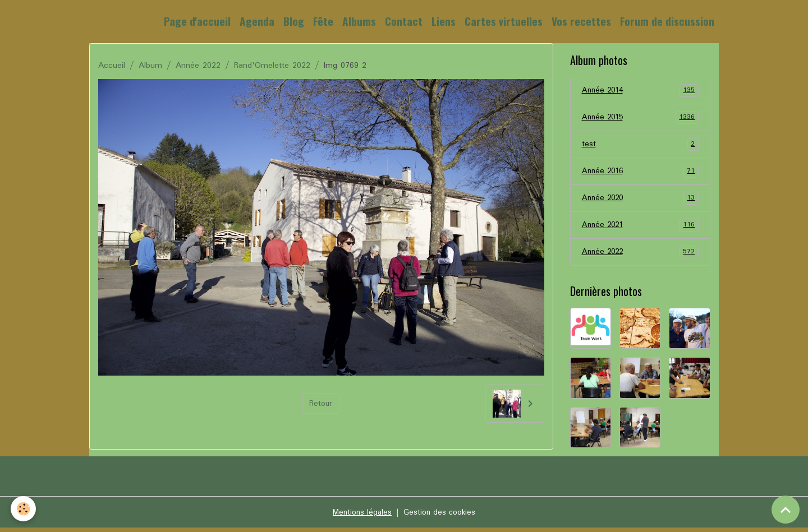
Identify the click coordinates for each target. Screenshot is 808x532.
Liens (444, 21)
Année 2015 (641, 118)
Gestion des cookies (441, 516)
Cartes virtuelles (504, 21)
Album (150, 66)
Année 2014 (641, 91)
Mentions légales (360, 516)
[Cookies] (24, 509)
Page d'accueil (197, 21)
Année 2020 (641, 201)
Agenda (257, 21)
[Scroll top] (786, 510)
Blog (294, 21)
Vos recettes (581, 21)
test (641, 146)
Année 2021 (641, 228)
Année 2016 (641, 173)
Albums (359, 21)
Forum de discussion (667, 21)
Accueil (112, 66)
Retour (321, 404)
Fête (323, 21)
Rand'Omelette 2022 (272, 66)
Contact (404, 21)
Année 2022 (198, 66)
